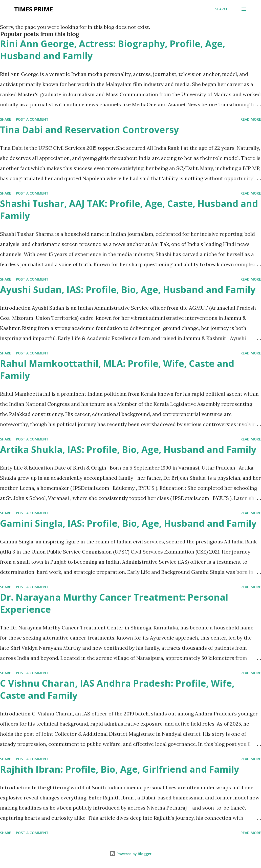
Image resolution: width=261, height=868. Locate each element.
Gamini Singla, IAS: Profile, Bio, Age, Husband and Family (128, 523)
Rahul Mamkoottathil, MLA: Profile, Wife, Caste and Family (117, 369)
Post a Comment (32, 119)
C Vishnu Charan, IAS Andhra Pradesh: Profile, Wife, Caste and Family (117, 689)
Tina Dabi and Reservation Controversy (89, 130)
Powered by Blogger (130, 854)
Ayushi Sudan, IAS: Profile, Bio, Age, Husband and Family (128, 290)
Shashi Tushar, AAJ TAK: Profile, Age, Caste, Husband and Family (129, 210)
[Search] (222, 9)
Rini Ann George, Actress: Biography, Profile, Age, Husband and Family (113, 50)
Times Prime (34, 9)
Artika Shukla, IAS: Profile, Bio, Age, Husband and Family (128, 449)
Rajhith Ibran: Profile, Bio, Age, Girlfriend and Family (119, 769)
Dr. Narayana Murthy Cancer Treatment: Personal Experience (114, 603)
